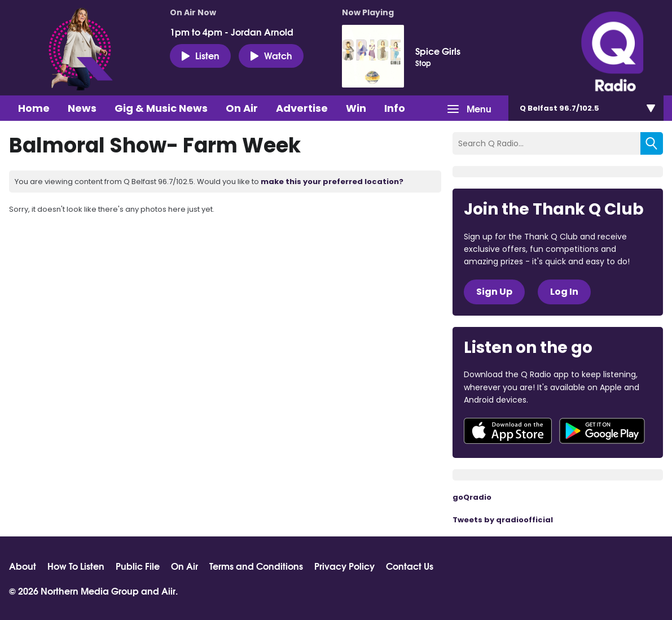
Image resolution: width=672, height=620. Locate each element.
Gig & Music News (161, 108)
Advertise (302, 108)
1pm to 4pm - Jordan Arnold (232, 32)
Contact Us (410, 566)
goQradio (472, 497)
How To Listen (76, 566)
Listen (200, 55)
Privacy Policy (344, 566)
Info (395, 108)
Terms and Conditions (256, 566)
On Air (242, 108)
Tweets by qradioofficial (503, 520)
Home (34, 108)
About (23, 566)
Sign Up (494, 292)
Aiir (168, 590)
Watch (271, 55)
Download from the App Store (508, 431)
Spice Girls (438, 51)
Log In (564, 292)
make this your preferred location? (332, 182)
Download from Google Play (602, 431)
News (82, 108)
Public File (138, 566)
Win (356, 108)
